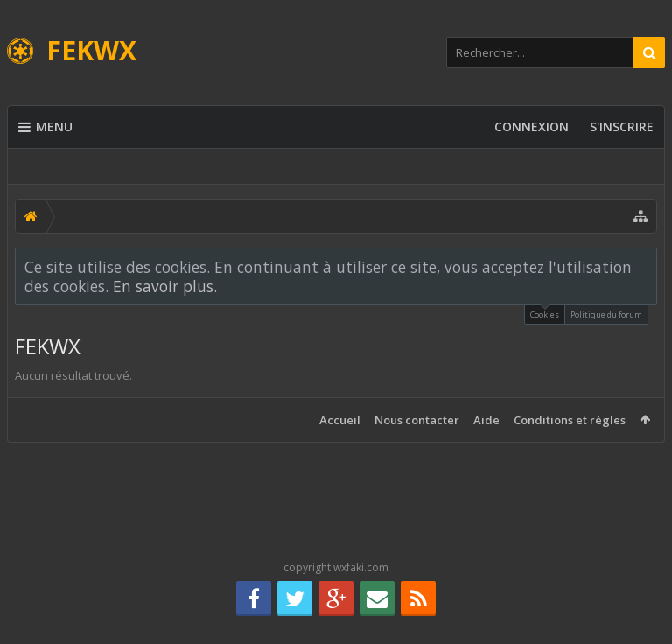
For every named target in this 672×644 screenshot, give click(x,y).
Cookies (545, 313)
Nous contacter (417, 420)
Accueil (340, 420)
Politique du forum (606, 315)
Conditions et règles (570, 420)
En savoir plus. (165, 286)
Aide (486, 420)
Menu (45, 127)
